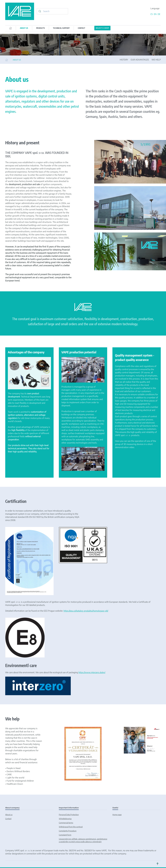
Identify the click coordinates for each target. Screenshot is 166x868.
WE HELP (156, 60)
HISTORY (124, 60)
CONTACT (81, 28)
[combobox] (52, 11)
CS (152, 14)
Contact (8, 819)
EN (155, 14)
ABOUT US (24, 28)
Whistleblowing (65, 819)
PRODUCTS (40, 28)
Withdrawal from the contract (71, 827)
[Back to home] (20, 11)
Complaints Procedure (68, 831)
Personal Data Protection (69, 815)
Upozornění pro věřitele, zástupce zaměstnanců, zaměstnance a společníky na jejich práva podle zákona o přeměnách (83, 840)
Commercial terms (66, 823)
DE (159, 14)
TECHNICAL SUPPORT (61, 28)
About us (9, 815)
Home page (117, 815)
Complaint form (65, 835)
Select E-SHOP (102, 28)
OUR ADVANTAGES (140, 60)
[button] (157, 864)
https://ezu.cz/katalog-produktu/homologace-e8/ (86, 611)
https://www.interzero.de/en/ (92, 672)
